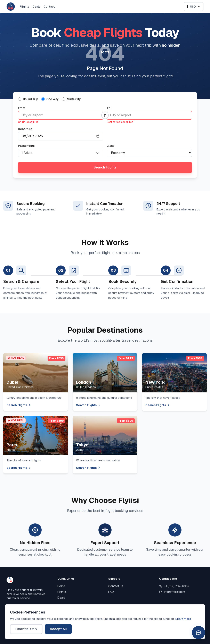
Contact (49, 7)
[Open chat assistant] (199, 633)
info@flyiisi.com (172, 592)
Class (111, 146)
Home (61, 586)
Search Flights (105, 167)
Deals (36, 7)
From (22, 108)
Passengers (26, 146)
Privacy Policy (65, 619)
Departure (25, 129)
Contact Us (116, 586)
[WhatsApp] (201, 619)
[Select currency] (194, 7)
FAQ (111, 592)
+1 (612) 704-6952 (174, 586)
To (108, 108)
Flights (24, 7)
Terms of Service (94, 619)
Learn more (183, 638)
